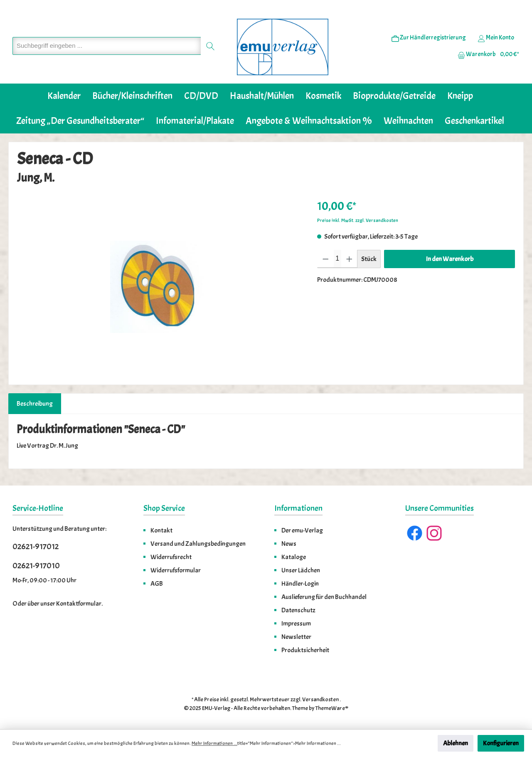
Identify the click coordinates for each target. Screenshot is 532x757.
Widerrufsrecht (171, 557)
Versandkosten (320, 699)
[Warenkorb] (486, 54)
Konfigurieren (501, 743)
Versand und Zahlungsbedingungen (198, 544)
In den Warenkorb (450, 259)
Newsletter (296, 637)
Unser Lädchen (301, 570)
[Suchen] (211, 46)
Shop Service (164, 508)
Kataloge (294, 557)
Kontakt (161, 530)
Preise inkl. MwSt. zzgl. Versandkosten (358, 220)
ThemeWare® (332, 708)
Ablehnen (456, 743)
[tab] (35, 404)
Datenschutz (298, 610)
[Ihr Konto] (496, 38)
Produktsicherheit (305, 650)
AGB (157, 584)
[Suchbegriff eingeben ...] (107, 46)
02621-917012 (36, 546)
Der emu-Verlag (302, 530)
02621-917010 (36, 566)
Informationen (298, 508)
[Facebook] (415, 533)
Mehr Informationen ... (214, 743)
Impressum (296, 624)
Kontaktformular (79, 604)
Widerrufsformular (176, 570)
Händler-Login (300, 584)
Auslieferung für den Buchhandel (324, 597)
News (289, 544)
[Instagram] (434, 533)
